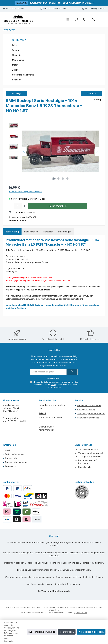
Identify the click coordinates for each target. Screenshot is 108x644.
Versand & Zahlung (86, 410)
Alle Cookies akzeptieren (91, 632)
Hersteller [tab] (48, 232)
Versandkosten (53, 607)
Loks (14, 45)
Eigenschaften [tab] (31, 232)
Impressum (11, 466)
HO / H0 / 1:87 (18, 40)
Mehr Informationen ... (11, 640)
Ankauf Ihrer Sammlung (88, 418)
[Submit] (72, 372)
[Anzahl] (18, 206)
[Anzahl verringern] (11, 206)
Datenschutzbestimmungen (56, 382)
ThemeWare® (81, 613)
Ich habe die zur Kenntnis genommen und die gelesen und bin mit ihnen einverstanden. (56, 385)
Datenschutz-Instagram (16, 462)
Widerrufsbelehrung (15, 454)
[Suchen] (76, 19)
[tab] (12, 232)
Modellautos (18, 60)
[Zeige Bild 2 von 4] (58, 179)
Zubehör (16, 70)
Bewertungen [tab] (65, 232)
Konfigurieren (67, 632)
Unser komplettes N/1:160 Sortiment (63, 305)
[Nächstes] (97, 151)
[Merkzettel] (85, 19)
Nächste (92, 94)
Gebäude (17, 55)
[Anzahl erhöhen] (25, 206)
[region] (54, 151)
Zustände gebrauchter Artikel (91, 414)
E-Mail (42, 413)
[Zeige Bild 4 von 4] (67, 179)
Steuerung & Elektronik (23, 75)
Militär (15, 65)
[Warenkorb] (102, 19)
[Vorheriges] (24, 151)
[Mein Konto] (93, 19)
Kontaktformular (46, 430)
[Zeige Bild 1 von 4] (54, 179)
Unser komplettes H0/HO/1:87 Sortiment (25, 305)
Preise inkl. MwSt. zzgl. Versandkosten (25, 192)
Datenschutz (11, 458)
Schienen (17, 80)
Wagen (15, 50)
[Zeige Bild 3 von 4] (63, 179)
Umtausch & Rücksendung (90, 406)
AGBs (8, 450)
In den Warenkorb (58, 206)
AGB (53, 385)
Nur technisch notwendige (42, 632)
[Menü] (68, 19)
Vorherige (16, 94)
